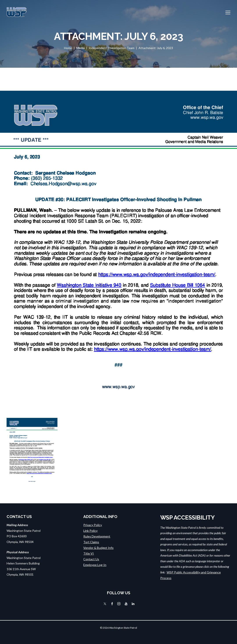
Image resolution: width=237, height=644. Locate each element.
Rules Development (97, 536)
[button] (228, 12)
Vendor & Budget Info (98, 547)
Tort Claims (91, 542)
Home (68, 48)
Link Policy (90, 531)
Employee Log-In (95, 564)
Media (80, 48)
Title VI (89, 553)
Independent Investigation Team (112, 48)
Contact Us (91, 558)
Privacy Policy (93, 525)
